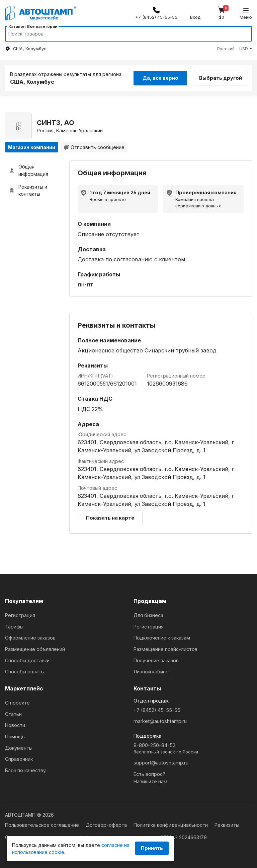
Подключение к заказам (162, 638)
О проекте (17, 703)
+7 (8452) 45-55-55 (157, 710)
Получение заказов (156, 660)
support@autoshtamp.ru (161, 763)
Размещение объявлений (35, 649)
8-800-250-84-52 (193, 749)
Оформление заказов (30, 638)
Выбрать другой (221, 78)
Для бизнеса (148, 615)
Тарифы (14, 627)
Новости (15, 725)
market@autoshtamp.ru (160, 721)
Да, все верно (160, 78)
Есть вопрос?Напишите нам (150, 778)
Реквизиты (227, 825)
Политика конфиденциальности (171, 825)
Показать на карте (110, 518)
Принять (152, 848)
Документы (19, 748)
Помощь (15, 737)
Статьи (13, 714)
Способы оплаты (25, 672)
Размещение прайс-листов (165, 649)
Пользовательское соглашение (43, 825)
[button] (235, 49)
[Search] (122, 34)
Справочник (19, 759)
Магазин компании (32, 147)
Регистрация (20, 615)
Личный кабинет (152, 672)
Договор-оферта (107, 825)
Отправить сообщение (94, 147)
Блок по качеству (25, 770)
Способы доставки (27, 660)
